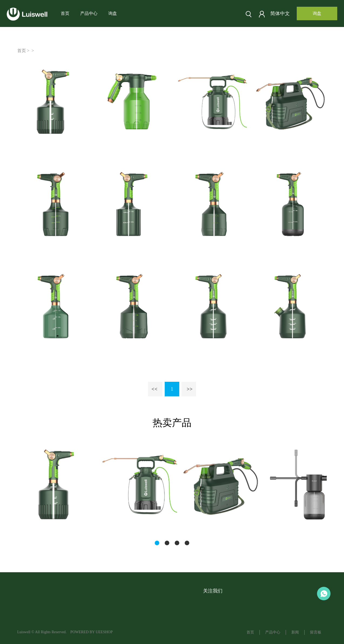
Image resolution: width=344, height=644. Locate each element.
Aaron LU (324, 594)
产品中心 (89, 13)
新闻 (295, 632)
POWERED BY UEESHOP (92, 632)
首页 (65, 13)
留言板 (316, 632)
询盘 (113, 13)
